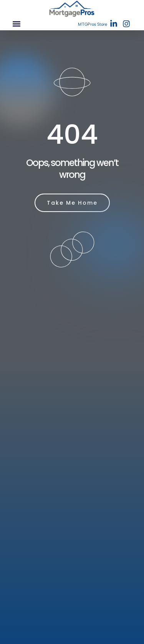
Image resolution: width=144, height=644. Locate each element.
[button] (16, 24)
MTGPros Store (93, 24)
